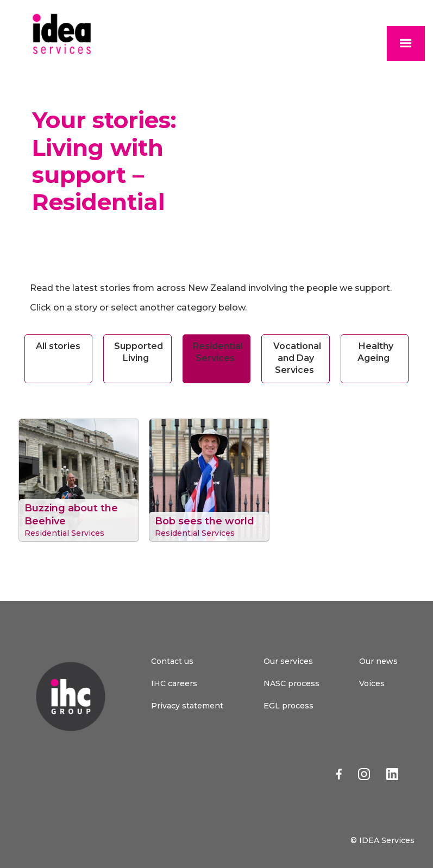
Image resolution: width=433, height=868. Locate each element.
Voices (372, 683)
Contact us (172, 661)
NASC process (291, 683)
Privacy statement (187, 706)
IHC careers (174, 683)
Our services (288, 661)
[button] (406, 43)
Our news (378, 661)
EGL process (288, 706)
